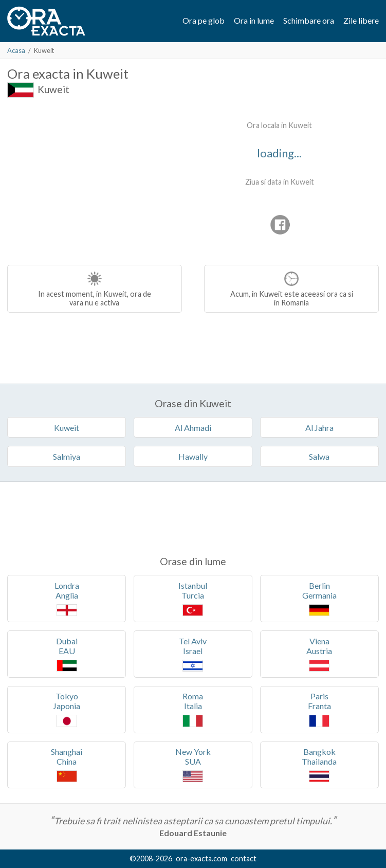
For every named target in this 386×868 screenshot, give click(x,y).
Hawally (193, 456)
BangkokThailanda (319, 764)
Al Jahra (319, 428)
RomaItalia (193, 709)
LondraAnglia (67, 598)
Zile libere (361, 20)
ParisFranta (319, 709)
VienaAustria (319, 654)
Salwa (319, 456)
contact (244, 858)
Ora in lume (254, 20)
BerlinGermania (319, 598)
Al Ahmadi (193, 428)
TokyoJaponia (67, 709)
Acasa (16, 50)
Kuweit (53, 89)
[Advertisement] (94, 180)
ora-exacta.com (201, 858)
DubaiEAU (67, 654)
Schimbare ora (309, 20)
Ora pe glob (204, 20)
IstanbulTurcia (193, 598)
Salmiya (67, 456)
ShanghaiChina (67, 764)
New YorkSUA (193, 764)
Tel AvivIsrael (193, 654)
